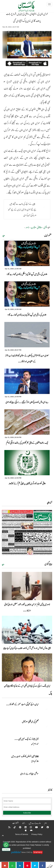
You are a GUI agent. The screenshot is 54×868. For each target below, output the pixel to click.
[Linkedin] (24, 827)
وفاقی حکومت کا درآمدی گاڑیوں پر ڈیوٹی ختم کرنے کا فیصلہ (27, 483)
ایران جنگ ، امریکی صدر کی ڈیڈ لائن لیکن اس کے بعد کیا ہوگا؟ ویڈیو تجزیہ (27, 686)
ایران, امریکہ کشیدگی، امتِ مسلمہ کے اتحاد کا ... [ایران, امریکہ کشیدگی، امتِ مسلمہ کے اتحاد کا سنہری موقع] (22, 704)
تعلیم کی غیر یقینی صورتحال (30, 721)
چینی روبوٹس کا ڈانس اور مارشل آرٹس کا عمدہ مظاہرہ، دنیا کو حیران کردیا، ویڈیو (27, 648)
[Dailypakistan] (23, 7)
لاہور (27, 227)
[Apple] (24, 830)
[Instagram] (29, 827)
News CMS (26, 852)
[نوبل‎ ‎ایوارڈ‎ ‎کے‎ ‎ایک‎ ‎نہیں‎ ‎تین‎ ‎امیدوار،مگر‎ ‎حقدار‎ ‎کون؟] (46, 743)
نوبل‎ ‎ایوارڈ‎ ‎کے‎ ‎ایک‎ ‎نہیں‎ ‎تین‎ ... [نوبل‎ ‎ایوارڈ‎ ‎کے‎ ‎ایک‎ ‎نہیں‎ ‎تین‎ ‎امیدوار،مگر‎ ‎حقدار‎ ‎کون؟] (26, 739)
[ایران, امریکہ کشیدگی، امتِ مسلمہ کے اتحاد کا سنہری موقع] (46, 709)
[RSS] (8, 827)
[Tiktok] (13, 827)
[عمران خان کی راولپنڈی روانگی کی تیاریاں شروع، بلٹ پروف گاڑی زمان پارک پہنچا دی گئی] (42, 865)
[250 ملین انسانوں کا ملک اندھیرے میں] (46, 760)
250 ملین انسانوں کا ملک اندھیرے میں (25, 756)
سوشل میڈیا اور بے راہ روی (29, 773)
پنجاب (33, 227)
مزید (4, 235)
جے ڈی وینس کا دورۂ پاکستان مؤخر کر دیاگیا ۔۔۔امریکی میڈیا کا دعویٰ (27, 402)
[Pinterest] (18, 827)
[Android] (30, 830)
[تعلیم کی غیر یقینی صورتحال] (46, 726)
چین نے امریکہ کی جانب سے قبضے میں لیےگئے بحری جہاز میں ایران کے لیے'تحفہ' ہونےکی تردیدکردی (22, 209)
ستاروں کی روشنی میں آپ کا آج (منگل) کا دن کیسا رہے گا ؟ (27, 274)
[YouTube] (35, 827)
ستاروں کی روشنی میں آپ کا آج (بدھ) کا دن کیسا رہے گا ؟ (27, 315)
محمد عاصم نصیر (35, 744)
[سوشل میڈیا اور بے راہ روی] (46, 778)
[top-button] (3, 836)
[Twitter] (41, 827)
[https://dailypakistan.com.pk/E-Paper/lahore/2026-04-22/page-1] (27, 532)
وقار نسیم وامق (35, 761)
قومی (45, 227)
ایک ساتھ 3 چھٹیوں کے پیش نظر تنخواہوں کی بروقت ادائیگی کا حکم (27, 443)
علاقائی (39, 227)
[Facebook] (46, 827)
